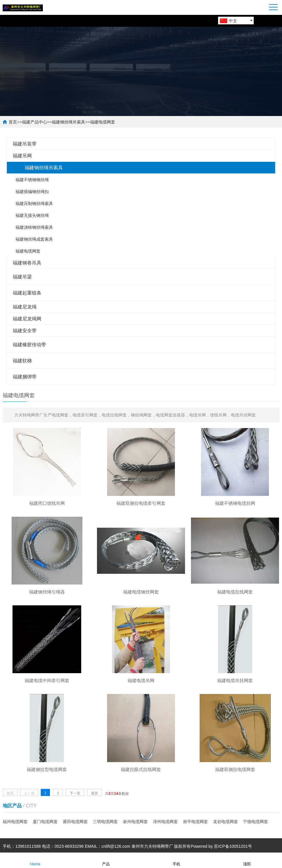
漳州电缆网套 (165, 822)
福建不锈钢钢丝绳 (32, 180)
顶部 (247, 860)
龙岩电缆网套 (225, 822)
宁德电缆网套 (256, 822)
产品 (106, 860)
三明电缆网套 (105, 822)
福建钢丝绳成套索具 (34, 239)
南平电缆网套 (195, 822)
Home (35, 860)
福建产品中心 (35, 122)
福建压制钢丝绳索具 (34, 203)
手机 (176, 860)
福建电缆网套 (103, 122)
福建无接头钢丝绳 (32, 215)
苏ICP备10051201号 (233, 846)
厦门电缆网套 (45, 822)
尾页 (95, 793)
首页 (13, 122)
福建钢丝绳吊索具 (68, 122)
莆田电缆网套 (75, 822)
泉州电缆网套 (135, 822)
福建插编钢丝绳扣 (32, 192)
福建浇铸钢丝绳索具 (34, 227)
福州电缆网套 (15, 822)
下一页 (75, 793)
